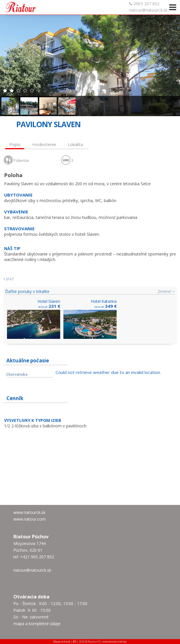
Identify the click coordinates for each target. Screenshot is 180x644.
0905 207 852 (146, 4)
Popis (15, 144)
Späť (9, 279)
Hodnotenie (44, 144)
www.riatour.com (30, 519)
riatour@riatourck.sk (148, 10)
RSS (75, 642)
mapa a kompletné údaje (37, 624)
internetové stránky (114, 642)
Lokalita (75, 144)
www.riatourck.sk (29, 512)
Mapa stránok (62, 642)
